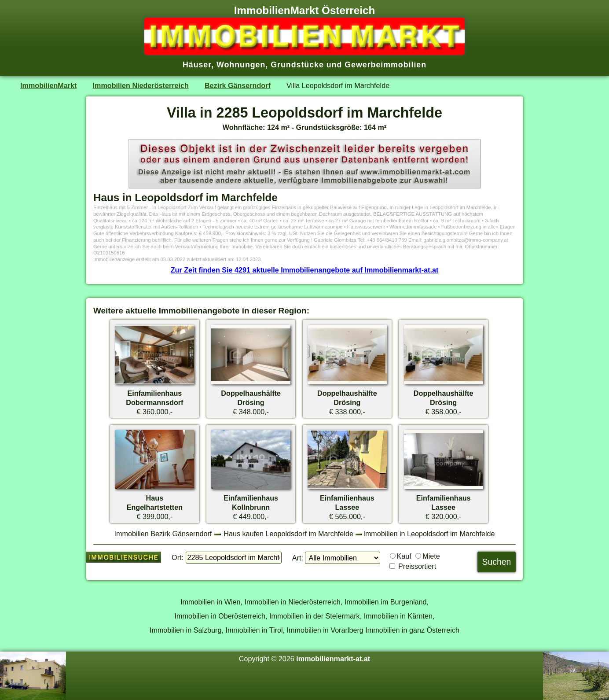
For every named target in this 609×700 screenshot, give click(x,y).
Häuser (197, 65)
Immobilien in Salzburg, (187, 630)
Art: (298, 558)
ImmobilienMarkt (48, 85)
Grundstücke (297, 65)
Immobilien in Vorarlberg (325, 630)
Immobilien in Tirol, (255, 630)
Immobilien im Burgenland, (387, 602)
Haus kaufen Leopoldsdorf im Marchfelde (288, 534)
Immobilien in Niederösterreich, (294, 602)
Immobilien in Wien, (211, 602)
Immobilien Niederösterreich (141, 85)
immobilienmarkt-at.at (333, 659)
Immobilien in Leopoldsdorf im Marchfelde (429, 534)
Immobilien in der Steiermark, (316, 616)
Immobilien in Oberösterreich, (221, 616)
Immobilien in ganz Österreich (412, 630)
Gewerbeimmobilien (385, 65)
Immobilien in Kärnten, (399, 616)
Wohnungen (241, 65)
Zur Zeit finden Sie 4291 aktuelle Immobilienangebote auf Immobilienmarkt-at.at (305, 270)
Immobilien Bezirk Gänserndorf (163, 534)
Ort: (178, 557)
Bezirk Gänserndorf (238, 85)
